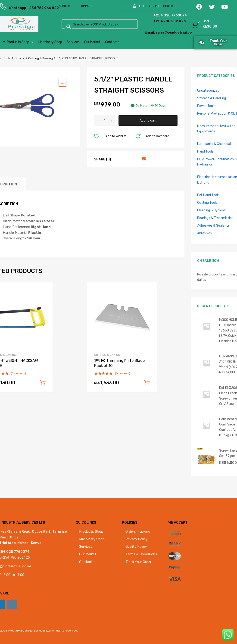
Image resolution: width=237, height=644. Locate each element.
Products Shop (20, 42)
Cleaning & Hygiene (211, 210)
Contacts (112, 42)
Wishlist (65, 6)
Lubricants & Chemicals (215, 144)
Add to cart (148, 120)
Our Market (92, 42)
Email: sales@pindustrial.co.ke (157, 32)
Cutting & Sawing (41, 58)
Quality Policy (136, 547)
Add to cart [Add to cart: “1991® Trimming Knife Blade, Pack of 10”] (147, 383)
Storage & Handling (212, 98)
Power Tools (206, 106)
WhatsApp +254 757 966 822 (20, 8)
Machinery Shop (50, 42)
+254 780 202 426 (161, 21)
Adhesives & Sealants (213, 225)
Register (166, 6)
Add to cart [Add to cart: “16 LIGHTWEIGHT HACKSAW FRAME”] (43, 383)
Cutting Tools (207, 203)
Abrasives (204, 233)
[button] (62, 83)
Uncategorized (208, 91)
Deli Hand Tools (208, 195)
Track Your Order (138, 562)
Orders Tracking (138, 531)
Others (19, 58)
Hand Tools (205, 151)
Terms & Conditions (141, 554)
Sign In (153, 6)
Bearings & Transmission (215, 218)
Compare (86, 6)
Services (73, 42)
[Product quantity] (105, 120)
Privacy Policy (136, 539)
